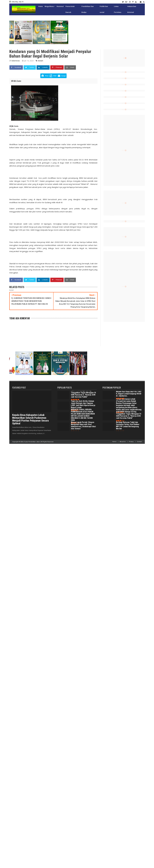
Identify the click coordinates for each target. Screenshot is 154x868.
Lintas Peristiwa (118, 9)
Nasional (60, 6)
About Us (123, 442)
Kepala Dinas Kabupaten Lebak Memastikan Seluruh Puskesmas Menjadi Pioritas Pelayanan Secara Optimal (31, 419)
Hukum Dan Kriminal (132, 9)
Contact (139, 442)
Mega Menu (49, 6)
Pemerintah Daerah (70, 9)
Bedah (41, 61)
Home (41, 6)
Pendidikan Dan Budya (88, 9)
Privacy (131, 442)
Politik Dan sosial (104, 9)
